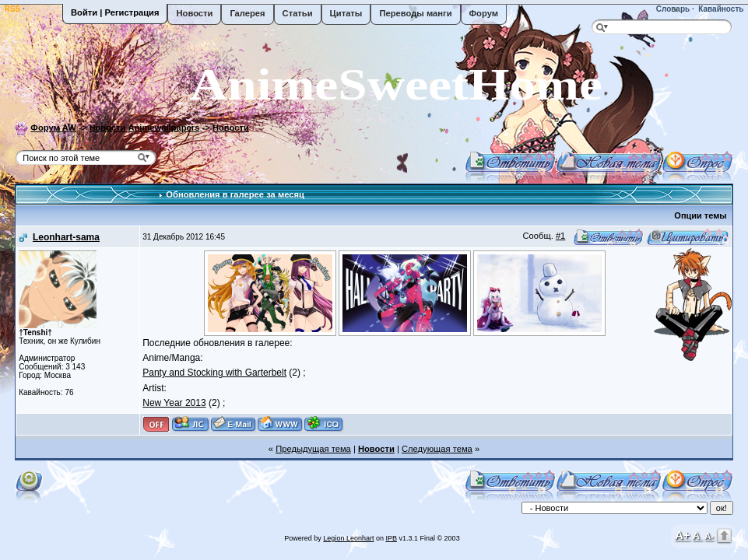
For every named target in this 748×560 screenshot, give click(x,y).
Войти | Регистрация (115, 12)
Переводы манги (415, 13)
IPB (391, 538)
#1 (560, 236)
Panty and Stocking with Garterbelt (214, 373)
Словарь (672, 9)
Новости (194, 13)
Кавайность (720, 9)
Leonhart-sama (66, 237)
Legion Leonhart (348, 538)
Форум (484, 13)
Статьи (298, 13)
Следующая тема (437, 449)
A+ (683, 535)
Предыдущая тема (313, 449)
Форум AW (53, 128)
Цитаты (346, 13)
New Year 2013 (174, 403)
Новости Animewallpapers (144, 128)
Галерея (247, 13)
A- (709, 536)
